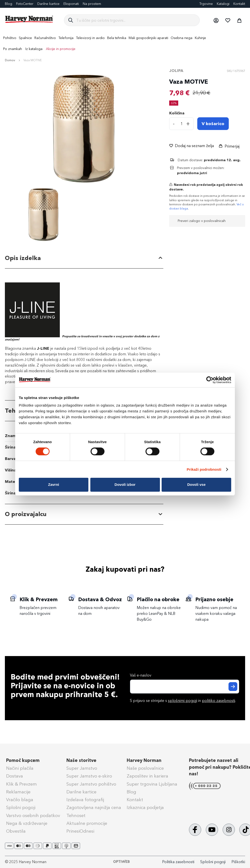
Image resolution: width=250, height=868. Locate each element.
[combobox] (136, 20)
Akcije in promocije (61, 49)
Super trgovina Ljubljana (152, 784)
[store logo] (29, 19)
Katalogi (223, 4)
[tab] (84, 258)
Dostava (15, 776)
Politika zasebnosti (178, 862)
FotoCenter (25, 4)
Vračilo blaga (20, 800)
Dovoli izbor (125, 484)
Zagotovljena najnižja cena (94, 808)
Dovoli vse (196, 484)
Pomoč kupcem (23, 760)
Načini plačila (20, 768)
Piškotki (238, 862)
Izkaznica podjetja (145, 808)
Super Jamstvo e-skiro (89, 776)
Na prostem (92, 4)
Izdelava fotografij (85, 800)
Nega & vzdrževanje (27, 823)
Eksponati (71, 4)
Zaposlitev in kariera (147, 776)
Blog (131, 792)
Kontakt (239, 4)
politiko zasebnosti (219, 701)
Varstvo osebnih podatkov (33, 816)
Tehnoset (76, 816)
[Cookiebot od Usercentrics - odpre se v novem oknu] (210, 380)
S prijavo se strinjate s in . (183, 701)
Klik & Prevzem (21, 784)
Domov (10, 60)
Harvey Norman (144, 760)
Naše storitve (81, 760)
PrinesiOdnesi (80, 831)
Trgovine (206, 4)
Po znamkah (13, 49)
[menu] (125, 43)
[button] (216, 20)
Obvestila (16, 831)
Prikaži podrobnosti (204, 469)
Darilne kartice (48, 4)
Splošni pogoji (21, 808)
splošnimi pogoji (182, 701)
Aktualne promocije (87, 823)
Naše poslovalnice (145, 768)
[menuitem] (10, 38)
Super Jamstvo (82, 768)
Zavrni (54, 484)
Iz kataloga (34, 49)
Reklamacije (18, 792)
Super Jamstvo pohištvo (91, 784)
